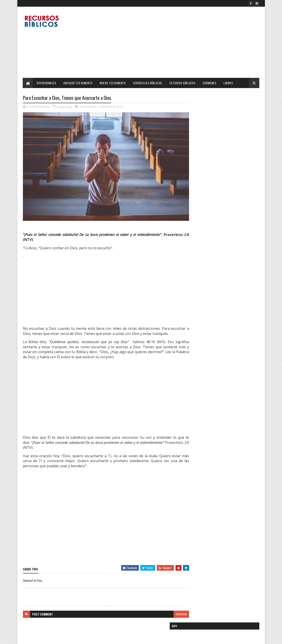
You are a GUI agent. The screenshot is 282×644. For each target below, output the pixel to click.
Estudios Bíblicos (182, 83)
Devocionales (47, 83)
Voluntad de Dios (111, 107)
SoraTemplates (44, 638)
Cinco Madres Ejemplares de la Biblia (229, 206)
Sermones (210, 83)
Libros (228, 83)
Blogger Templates (80, 638)
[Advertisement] (178, 42)
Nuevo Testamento (113, 83)
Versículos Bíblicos (148, 83)
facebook (173, 609)
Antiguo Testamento (78, 83)
